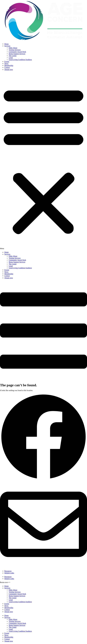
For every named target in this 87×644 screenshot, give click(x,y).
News (6, 64)
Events (7, 62)
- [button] (8, 582)
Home (6, 44)
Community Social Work (17, 52)
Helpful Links (9, 573)
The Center (13, 56)
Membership (9, 65)
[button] (43, 161)
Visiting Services (15, 50)
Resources (8, 571)
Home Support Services (17, 54)
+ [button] (9, 582)
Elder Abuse (13, 48)
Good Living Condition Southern (20, 60)
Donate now (9, 70)
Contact (7, 67)
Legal (11, 58)
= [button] (10, 582)
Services (7, 46)
